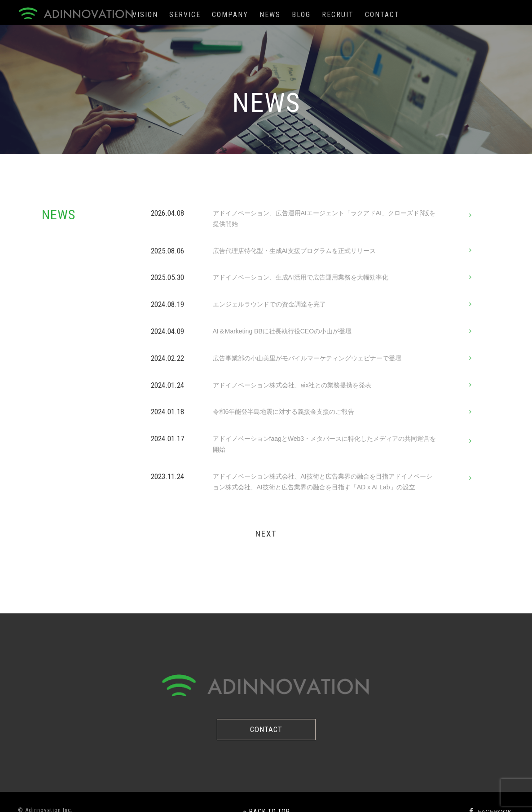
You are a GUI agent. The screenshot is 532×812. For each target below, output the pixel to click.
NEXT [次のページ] (266, 534)
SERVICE (185, 15)
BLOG (301, 15)
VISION (145, 15)
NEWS (270, 15)
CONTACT (382, 15)
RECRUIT (338, 15)
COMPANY (230, 15)
